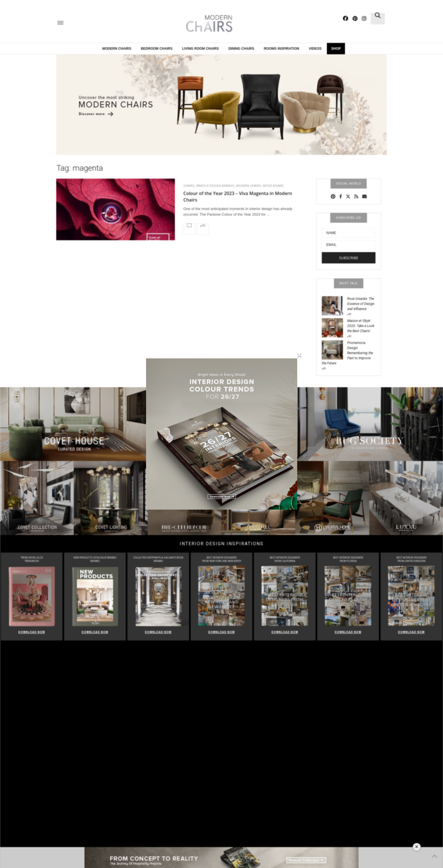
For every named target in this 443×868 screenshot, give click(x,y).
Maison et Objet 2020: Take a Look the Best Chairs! (361, 326)
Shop (336, 49)
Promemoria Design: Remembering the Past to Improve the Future (347, 353)
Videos (315, 49)
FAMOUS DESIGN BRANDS (215, 186)
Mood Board (273, 186)
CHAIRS (189, 186)
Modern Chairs (117, 49)
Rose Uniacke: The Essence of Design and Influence (361, 304)
